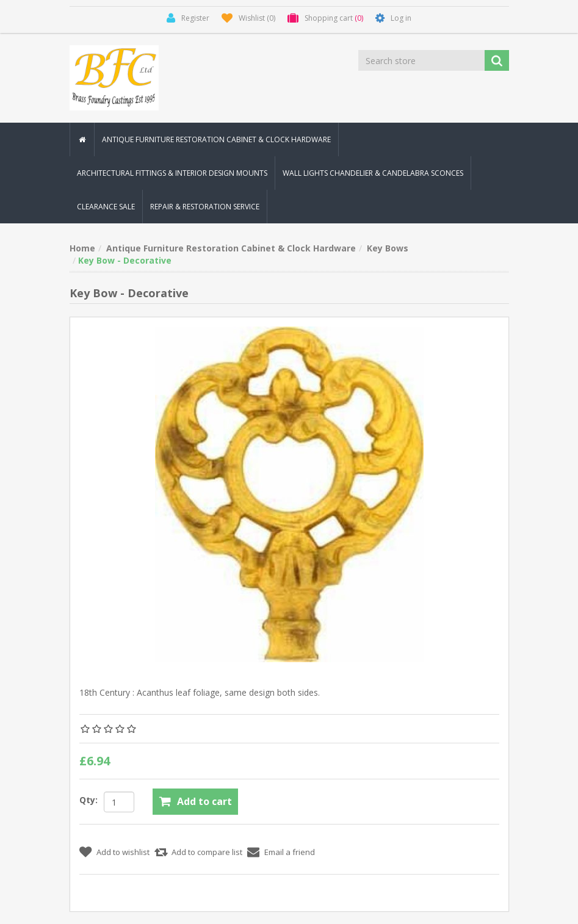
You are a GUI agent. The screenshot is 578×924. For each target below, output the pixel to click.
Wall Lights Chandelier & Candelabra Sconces (373, 173)
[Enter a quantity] (119, 802)
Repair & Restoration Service (205, 207)
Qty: (89, 800)
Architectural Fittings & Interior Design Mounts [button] (172, 173)
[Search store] (422, 60)
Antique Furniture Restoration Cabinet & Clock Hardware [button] (216, 139)
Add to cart (204, 801)
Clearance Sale (106, 207)
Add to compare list (207, 852)
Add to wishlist (123, 852)
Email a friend (290, 852)
